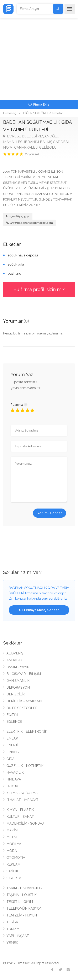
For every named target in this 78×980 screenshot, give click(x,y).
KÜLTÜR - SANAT (20, 817)
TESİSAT (13, 922)
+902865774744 (18, 216)
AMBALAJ (14, 660)
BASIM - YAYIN (18, 667)
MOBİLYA (14, 844)
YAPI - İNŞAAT (18, 936)
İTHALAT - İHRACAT (22, 800)
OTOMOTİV (16, 858)
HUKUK (12, 786)
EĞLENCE (14, 722)
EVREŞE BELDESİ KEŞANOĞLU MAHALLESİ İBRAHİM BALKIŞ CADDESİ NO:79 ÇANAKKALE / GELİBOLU (36, 142)
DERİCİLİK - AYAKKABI (24, 701)
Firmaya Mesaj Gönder (39, 610)
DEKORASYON (18, 687)
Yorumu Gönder (50, 513)
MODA (12, 851)
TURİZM (13, 929)
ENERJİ (12, 745)
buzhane (14, 274)
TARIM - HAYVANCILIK (24, 888)
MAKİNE (13, 830)
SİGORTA (14, 878)
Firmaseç (10, 113)
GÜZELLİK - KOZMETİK (25, 766)
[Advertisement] (39, 59)
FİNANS (13, 752)
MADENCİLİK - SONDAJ (25, 823)
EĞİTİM (12, 715)
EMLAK (12, 738)
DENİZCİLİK (16, 694)
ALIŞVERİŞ (15, 653)
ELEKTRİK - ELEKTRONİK (27, 732)
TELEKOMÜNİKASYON (24, 908)
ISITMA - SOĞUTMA (22, 793)
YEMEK (12, 943)
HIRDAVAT (15, 779)
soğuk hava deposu (23, 255)
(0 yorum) (32, 154)
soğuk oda (16, 264)
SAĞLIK (12, 871)
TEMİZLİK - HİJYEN (22, 915)
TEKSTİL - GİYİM (20, 902)
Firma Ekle (39, 105)
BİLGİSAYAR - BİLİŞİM (24, 674)
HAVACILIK (15, 773)
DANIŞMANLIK (18, 681)
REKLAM (13, 864)
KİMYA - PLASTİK (20, 810)
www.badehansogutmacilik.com (30, 223)
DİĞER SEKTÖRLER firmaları (43, 113)
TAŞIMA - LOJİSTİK (22, 895)
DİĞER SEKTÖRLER (22, 708)
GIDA (11, 759)
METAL (12, 837)
